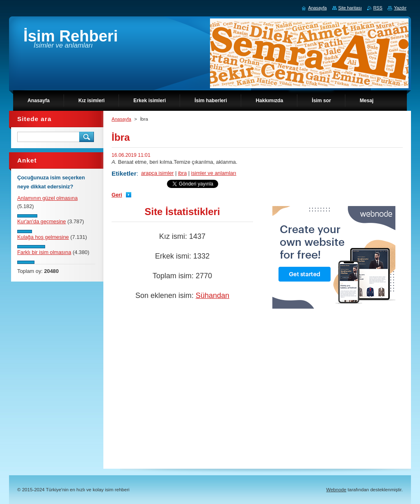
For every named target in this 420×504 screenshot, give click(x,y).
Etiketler (124, 173)
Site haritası (350, 8)
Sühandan (212, 296)
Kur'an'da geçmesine (42, 221)
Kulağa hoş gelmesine (43, 237)
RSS (378, 8)
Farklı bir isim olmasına (44, 252)
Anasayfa (121, 119)
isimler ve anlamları (214, 173)
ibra (182, 173)
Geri (117, 195)
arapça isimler (157, 173)
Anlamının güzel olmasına (47, 198)
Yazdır (400, 8)
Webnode (336, 490)
